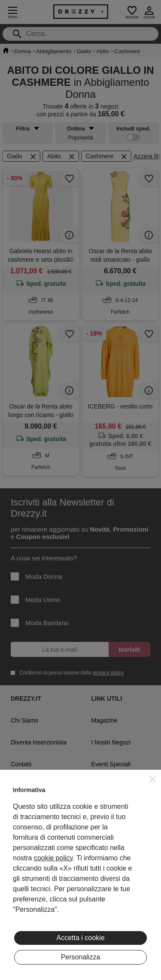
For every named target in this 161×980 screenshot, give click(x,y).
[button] (153, 779)
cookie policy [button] (53, 858)
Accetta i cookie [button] (80, 938)
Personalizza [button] (81, 957)
